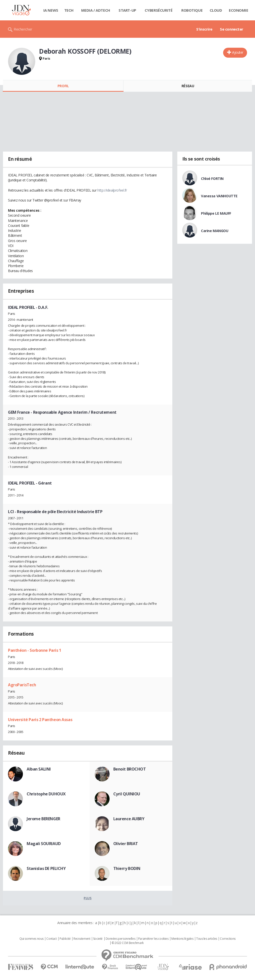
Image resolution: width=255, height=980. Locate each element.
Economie (239, 10)
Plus (88, 898)
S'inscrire (204, 29)
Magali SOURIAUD (44, 844)
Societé (98, 939)
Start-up (127, 10)
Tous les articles (207, 939)
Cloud (216, 10)
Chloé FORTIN (212, 179)
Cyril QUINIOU (127, 794)
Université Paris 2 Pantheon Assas (40, 720)
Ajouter (238, 52)
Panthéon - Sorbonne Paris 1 (35, 650)
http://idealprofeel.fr (112, 190)
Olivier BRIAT (126, 844)
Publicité (65, 939)
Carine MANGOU (215, 231)
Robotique (192, 10)
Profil (63, 86)
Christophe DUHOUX (46, 794)
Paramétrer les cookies (153, 939)
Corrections (228, 939)
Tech (69, 10)
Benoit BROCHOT (130, 769)
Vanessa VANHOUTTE (219, 196)
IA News (51, 10)
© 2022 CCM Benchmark (128, 943)
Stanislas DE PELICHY (46, 868)
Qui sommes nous (32, 939)
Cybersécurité (159, 10)
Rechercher (23, 29)
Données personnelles (121, 939)
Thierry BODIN (127, 868)
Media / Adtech (96, 10)
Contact (51, 939)
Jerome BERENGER (43, 819)
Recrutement (82, 939)
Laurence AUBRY (129, 819)
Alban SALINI (39, 769)
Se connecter (232, 29)
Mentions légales (182, 939)
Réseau (188, 86)
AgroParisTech (22, 685)
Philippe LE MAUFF (216, 213)
